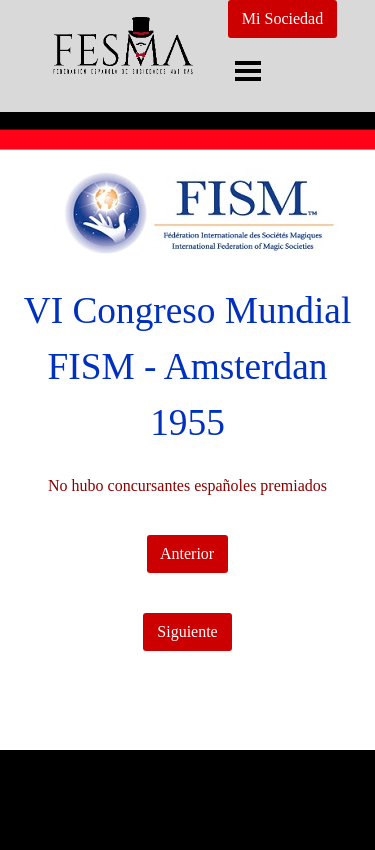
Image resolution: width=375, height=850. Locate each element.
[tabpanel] (187, 367)
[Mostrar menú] (248, 70)
